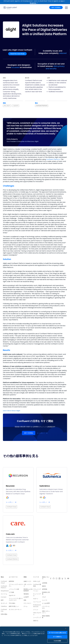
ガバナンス (4, 603)
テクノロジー (27, 603)
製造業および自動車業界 (28, 590)
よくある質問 (46, 603)
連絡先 (44, 586)
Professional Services (37, 606)
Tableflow (4, 606)
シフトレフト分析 (14, 589)
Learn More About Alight (12, 411)
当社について (46, 578)
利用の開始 (4, 614)
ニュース (45, 600)
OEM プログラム (37, 614)
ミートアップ (37, 617)
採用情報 (45, 589)
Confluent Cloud (4, 582)
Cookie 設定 (57, 641)
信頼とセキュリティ (46, 612)
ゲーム (26, 606)
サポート (36, 599)
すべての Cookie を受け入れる (57, 633)
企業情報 (45, 583)
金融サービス (27, 581)
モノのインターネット (15, 609)
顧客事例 (11, 581)
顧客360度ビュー (14, 606)
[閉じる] (66, 628)
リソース (36, 577)
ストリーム (4, 594)
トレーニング (37, 602)
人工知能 (11, 592)
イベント (36, 610)
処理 (2, 600)
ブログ (44, 597)
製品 (2, 577)
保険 (25, 600)
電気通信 (26, 594)
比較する (36, 621)
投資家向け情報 (46, 593)
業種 (25, 577)
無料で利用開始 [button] (56, 7)
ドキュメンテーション (37, 590)
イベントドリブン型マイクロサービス (16, 599)
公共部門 (26, 597)
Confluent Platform (53, 159)
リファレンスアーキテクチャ (16, 585)
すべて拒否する (57, 637)
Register (33, 3)
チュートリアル (37, 595)
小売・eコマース (28, 585)
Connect (4, 597)
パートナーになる (46, 607)
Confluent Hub (4, 610)
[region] (35, 635)
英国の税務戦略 (46, 617)
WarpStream (5, 591)
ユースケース (13, 577)
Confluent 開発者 (37, 585)
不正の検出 (12, 603)
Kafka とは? (37, 581)
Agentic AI (12, 595)
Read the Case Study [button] (17, 54)
